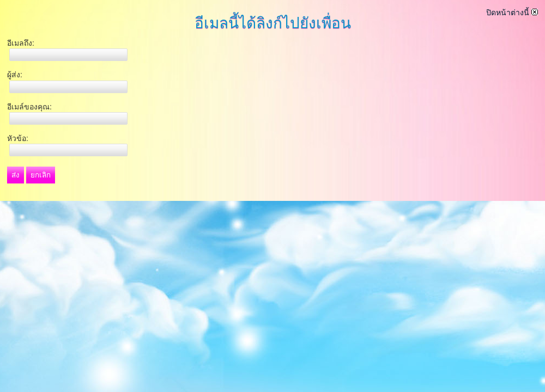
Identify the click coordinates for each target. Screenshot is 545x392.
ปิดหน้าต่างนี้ (512, 13)
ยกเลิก (41, 175)
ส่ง (16, 175)
